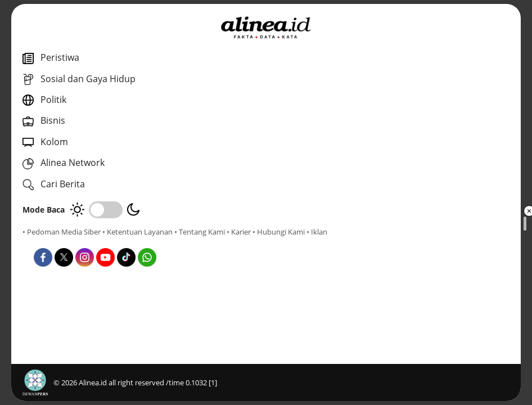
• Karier (87, 242)
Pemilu (268, 252)
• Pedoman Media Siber (62, 232)
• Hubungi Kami (127, 242)
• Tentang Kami (48, 242)
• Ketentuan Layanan (137, 232)
